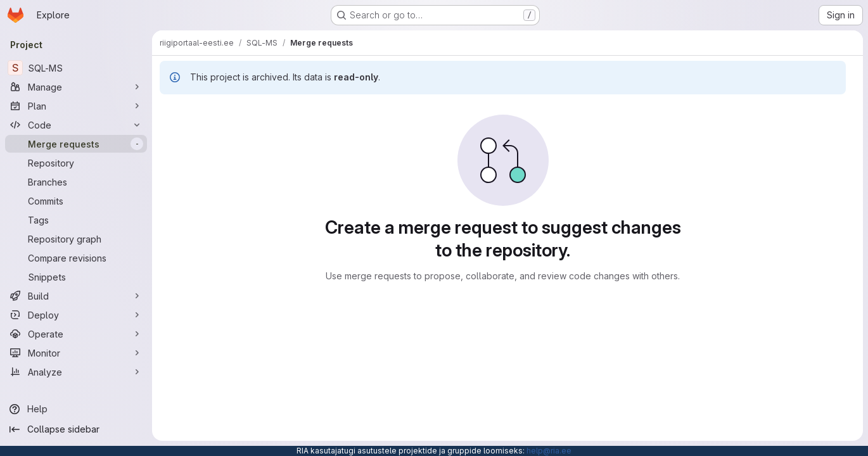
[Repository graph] (76, 239)
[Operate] (76, 334)
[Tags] (76, 220)
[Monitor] (76, 353)
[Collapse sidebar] (76, 429)
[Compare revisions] (76, 258)
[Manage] (76, 87)
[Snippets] (76, 277)
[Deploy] (76, 315)
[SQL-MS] (76, 68)
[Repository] (76, 163)
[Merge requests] (76, 144)
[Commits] (76, 201)
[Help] (76, 409)
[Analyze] (76, 372)
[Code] (76, 125)
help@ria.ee (549, 451)
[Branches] (76, 182)
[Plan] (76, 106)
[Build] (76, 296)
